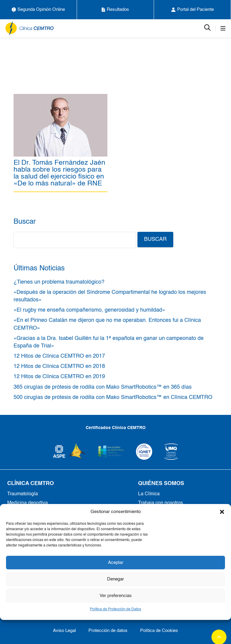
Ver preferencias (116, 596)
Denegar (115, 579)
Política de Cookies (159, 631)
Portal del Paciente (192, 10)
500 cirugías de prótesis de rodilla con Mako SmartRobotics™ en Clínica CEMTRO (113, 397)
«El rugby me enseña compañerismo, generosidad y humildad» (89, 310)
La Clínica (149, 494)
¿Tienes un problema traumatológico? (59, 282)
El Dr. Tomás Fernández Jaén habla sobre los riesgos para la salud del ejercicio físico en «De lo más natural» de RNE (59, 173)
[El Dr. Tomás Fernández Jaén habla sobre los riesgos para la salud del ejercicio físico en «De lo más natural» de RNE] (60, 97)
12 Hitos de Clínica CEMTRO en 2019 (59, 377)
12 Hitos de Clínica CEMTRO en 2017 (59, 356)
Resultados (115, 10)
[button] (222, 512)
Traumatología (23, 494)
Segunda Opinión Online (38, 10)
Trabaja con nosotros (160, 503)
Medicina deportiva (28, 503)
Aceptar (116, 563)
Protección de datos (108, 631)
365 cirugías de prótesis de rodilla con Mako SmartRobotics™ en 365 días (103, 387)
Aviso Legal (64, 631)
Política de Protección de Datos (115, 609)
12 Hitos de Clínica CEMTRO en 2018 (59, 366)
